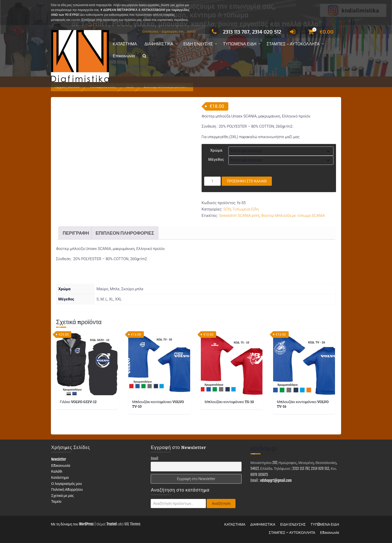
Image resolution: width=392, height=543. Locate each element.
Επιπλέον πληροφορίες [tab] (125, 233)
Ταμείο (56, 501)
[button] (144, 56)
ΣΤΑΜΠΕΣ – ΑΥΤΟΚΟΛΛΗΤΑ (293, 44)
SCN (227, 209)
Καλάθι (57, 471)
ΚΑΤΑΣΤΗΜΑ (125, 44)
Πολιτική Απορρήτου (67, 489)
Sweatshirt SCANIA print (239, 216)
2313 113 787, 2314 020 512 (245, 32)
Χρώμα (216, 150)
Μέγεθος (216, 160)
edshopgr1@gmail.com (276, 480)
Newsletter (59, 459)
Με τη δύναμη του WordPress (72, 524)
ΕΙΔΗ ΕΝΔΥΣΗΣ (198, 44)
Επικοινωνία (124, 56)
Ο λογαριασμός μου (67, 484)
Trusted (111, 524)
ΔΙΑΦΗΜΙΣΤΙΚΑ (159, 44)
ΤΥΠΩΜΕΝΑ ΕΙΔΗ (240, 44)
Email (154, 459)
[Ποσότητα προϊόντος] (212, 181)
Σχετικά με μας (62, 495)
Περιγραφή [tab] (76, 233)
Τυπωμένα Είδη (246, 209)
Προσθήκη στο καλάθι (247, 181)
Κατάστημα (60, 477)
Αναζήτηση (221, 504)
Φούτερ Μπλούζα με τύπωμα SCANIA (293, 216)
